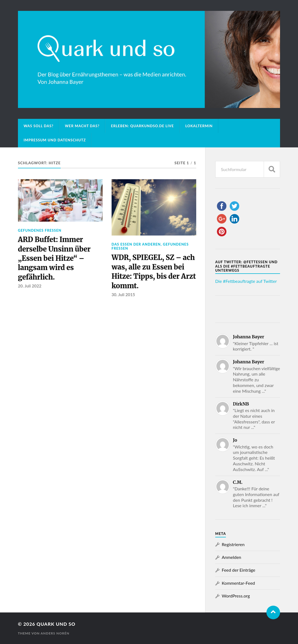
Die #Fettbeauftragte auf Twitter (246, 281)
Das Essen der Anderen (136, 244)
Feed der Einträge (239, 570)
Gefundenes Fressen (40, 230)
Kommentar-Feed (238, 583)
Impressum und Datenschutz (55, 140)
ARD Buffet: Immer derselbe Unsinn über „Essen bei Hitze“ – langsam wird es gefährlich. (54, 258)
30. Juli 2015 (123, 295)
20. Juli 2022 (30, 286)
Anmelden (231, 557)
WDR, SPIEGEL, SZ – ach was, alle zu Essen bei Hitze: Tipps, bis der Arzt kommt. (154, 272)
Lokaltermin (199, 126)
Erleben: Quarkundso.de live (142, 126)
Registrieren (233, 544)
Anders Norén (55, 633)
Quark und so (56, 624)
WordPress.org (236, 596)
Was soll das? (39, 126)
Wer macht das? (82, 126)
